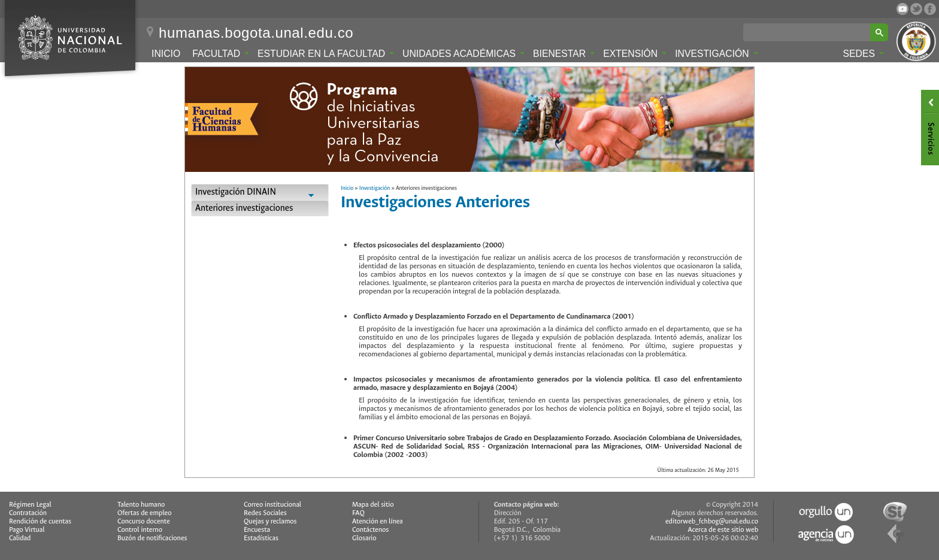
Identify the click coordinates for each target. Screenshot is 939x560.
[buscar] (809, 32)
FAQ (358, 513)
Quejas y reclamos (270, 521)
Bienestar (564, 54)
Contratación (28, 513)
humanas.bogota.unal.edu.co (256, 33)
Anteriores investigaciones (244, 208)
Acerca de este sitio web (723, 530)
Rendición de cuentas (40, 521)
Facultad (221, 54)
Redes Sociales (265, 513)
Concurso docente (144, 521)
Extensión (635, 54)
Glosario (364, 538)
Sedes (864, 54)
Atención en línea (378, 521)
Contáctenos (370, 530)
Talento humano (141, 505)
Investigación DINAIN (260, 193)
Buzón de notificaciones (152, 538)
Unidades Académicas (464, 54)
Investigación (716, 54)
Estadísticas (261, 538)
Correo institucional (272, 505)
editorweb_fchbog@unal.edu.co (712, 521)
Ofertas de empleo (145, 513)
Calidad (20, 538)
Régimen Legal (30, 505)
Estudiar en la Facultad (326, 54)
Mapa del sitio (373, 505)
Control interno (140, 530)
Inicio (166, 54)
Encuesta (257, 530)
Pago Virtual (27, 530)
